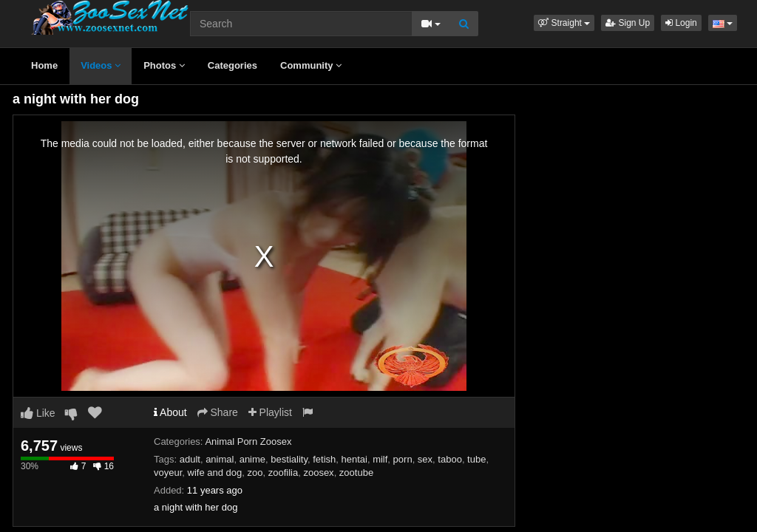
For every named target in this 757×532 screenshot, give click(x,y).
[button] (564, 23)
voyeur (168, 473)
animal (220, 459)
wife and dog (215, 473)
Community (311, 65)
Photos (164, 65)
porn (403, 459)
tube (476, 459)
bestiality (289, 459)
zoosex (318, 473)
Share (218, 412)
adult (190, 459)
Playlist (270, 412)
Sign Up (628, 23)
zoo (255, 473)
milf (380, 459)
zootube (356, 473)
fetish (324, 459)
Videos (101, 65)
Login (681, 23)
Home (44, 65)
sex (425, 459)
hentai (354, 459)
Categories (232, 65)
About (170, 412)
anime (252, 459)
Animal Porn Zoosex (248, 441)
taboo (450, 459)
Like (38, 413)
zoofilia (283, 473)
